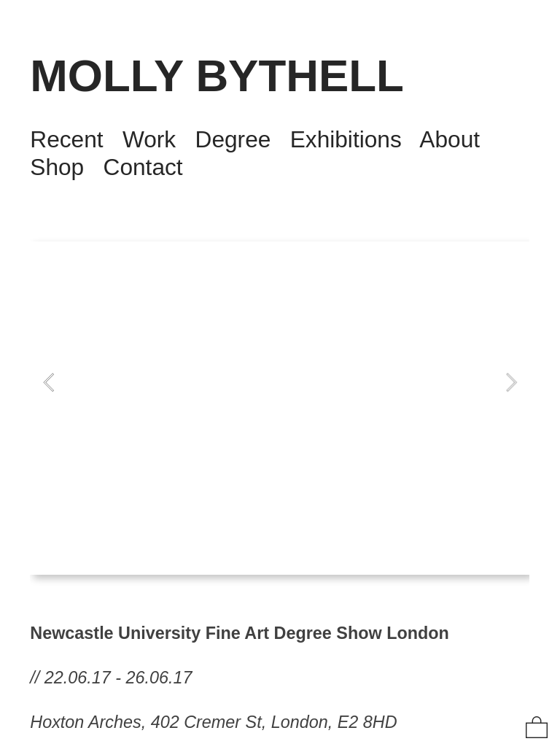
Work (149, 139)
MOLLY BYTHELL (217, 75)
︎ (537, 728)
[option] (280, 408)
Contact (143, 167)
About (450, 139)
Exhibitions (346, 139)
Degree (233, 139)
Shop (57, 167)
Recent (66, 139)
